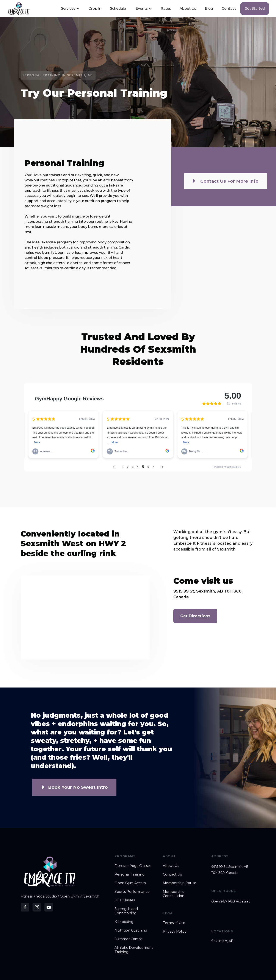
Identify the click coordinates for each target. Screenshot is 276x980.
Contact (229, 9)
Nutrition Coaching (131, 930)
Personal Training (130, 874)
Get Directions (195, 616)
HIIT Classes (125, 900)
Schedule (118, 9)
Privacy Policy (175, 931)
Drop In (95, 9)
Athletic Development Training (134, 950)
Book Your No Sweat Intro (78, 787)
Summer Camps (128, 939)
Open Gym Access (130, 883)
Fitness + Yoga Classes (133, 866)
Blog (209, 9)
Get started (255, 9)
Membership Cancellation (174, 894)
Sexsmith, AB (222, 941)
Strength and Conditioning (126, 911)
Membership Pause (180, 883)
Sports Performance (132, 892)
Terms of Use (174, 923)
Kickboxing (124, 922)
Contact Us (172, 874)
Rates (166, 9)
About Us (188, 9)
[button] (70, 9)
